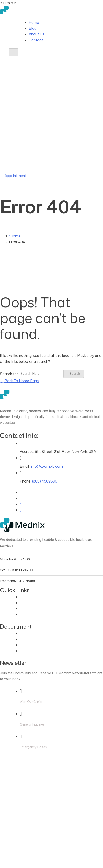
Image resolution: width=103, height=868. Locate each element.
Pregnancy (29, 651)
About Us (36, 34)
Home (34, 22)
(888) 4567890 (40, 170)
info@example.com (47, 466)
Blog (33, 28)
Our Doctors (30, 603)
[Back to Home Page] (19, 381)
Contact (36, 40)
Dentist (26, 645)
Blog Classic (30, 614)
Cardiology (29, 639)
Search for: (10, 374)
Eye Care (27, 633)
